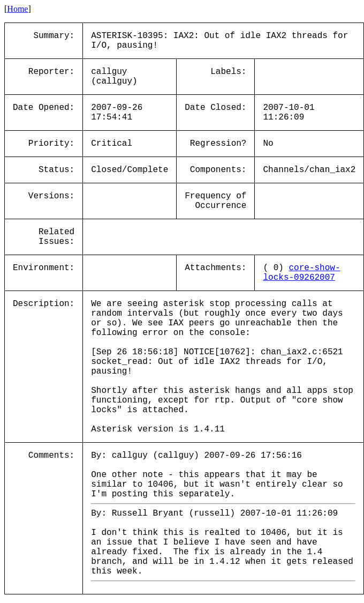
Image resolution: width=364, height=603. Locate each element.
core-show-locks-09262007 (301, 273)
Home (17, 9)
